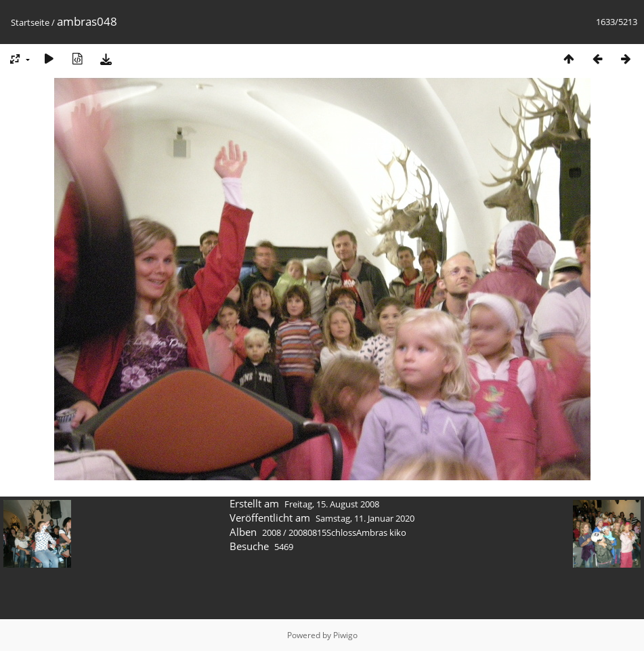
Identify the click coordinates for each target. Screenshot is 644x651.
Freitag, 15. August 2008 (332, 504)
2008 (272, 532)
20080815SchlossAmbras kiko (347, 532)
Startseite (30, 22)
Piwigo (345, 635)
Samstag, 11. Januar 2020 (365, 518)
